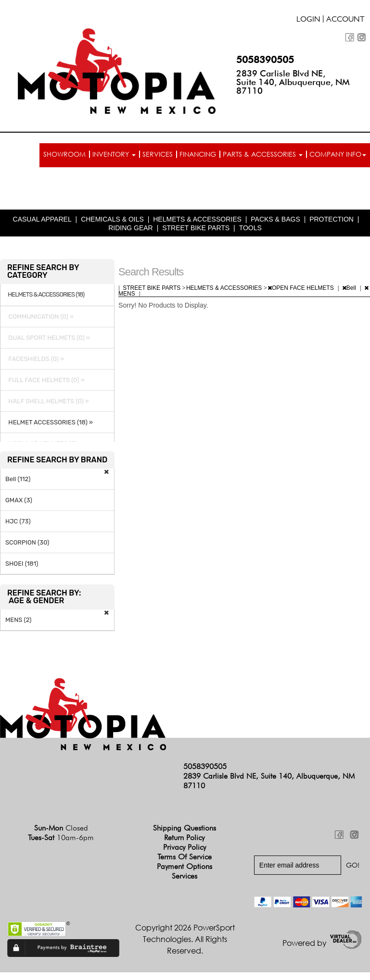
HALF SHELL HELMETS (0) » (47, 401)
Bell (350, 288)
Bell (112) (18, 479)
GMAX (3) (19, 500)
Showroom (64, 154)
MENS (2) (19, 620)
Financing (198, 154)
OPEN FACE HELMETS (301, 288)
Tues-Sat (61, 837)
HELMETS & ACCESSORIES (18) (46, 295)
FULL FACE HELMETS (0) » (45, 380)
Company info (338, 154)
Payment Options (185, 866)
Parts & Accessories (263, 154)
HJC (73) (18, 521)
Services (158, 154)
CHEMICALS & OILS (112, 219)
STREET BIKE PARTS (196, 228)
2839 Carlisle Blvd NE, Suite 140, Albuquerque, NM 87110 (293, 82)
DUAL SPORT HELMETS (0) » (48, 338)
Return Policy (184, 837)
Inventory (114, 154)
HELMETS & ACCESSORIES (197, 219)
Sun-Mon (61, 828)
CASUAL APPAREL (42, 219)
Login (308, 20)
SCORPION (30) (27, 542)
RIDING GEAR (131, 228)
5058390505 (265, 60)
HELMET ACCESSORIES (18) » (49, 422)
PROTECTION (332, 219)
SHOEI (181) (22, 564)
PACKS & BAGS (275, 219)
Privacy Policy (185, 847)
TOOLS (250, 228)
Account (345, 20)
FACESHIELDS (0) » (35, 359)
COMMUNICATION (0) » (39, 316)
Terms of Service (185, 857)
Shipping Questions (185, 828)
